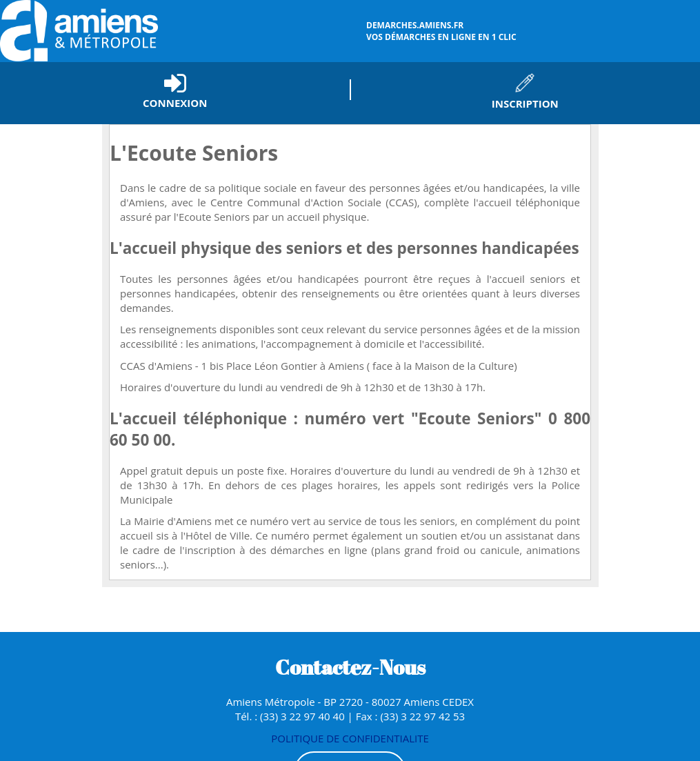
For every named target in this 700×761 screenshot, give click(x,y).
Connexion (175, 103)
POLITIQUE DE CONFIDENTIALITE (350, 738)
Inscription (525, 103)
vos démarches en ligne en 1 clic (531, 31)
